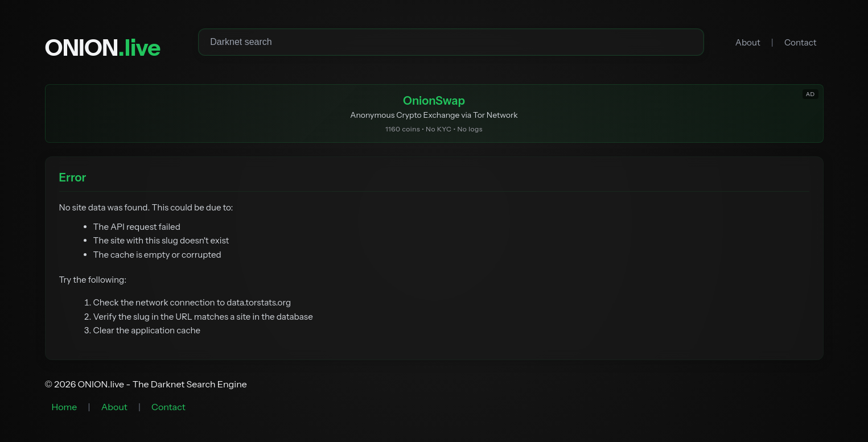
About (748, 42)
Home (65, 407)
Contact (801, 42)
